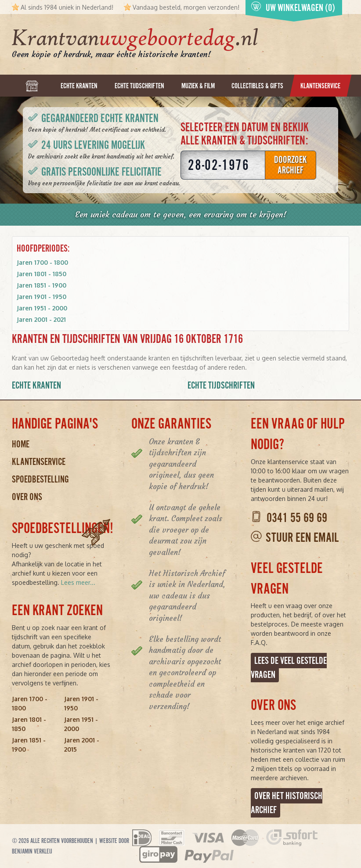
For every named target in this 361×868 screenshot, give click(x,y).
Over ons (27, 497)
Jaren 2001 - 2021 (41, 319)
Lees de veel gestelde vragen (289, 668)
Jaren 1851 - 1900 (42, 285)
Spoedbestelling (40, 479)
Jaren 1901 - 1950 (42, 297)
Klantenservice (39, 462)
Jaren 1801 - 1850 (42, 274)
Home (21, 444)
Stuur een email (302, 538)
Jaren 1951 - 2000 (42, 308)
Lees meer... (78, 582)
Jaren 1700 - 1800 (42, 262)
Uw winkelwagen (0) (293, 7)
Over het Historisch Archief (287, 803)
